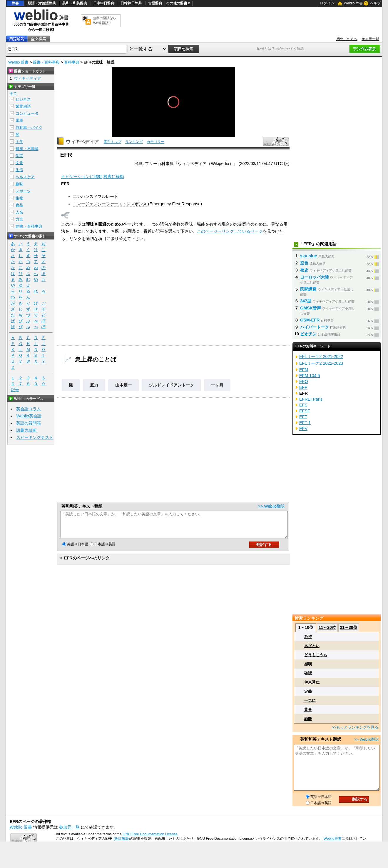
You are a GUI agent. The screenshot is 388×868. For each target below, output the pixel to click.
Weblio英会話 (29, 416)
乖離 (308, 719)
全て (13, 94)
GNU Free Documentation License (150, 834)
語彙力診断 (26, 430)
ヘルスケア (25, 177)
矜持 (308, 637)
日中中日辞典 (104, 3)
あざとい (312, 646)
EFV (303, 429)
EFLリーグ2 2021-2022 (321, 356)
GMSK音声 (311, 308)
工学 (19, 142)
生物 (19, 198)
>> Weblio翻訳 (271, 506)
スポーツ (23, 191)
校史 (304, 270)
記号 (15, 390)
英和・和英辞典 (75, 3)
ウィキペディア (82, 142)
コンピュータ (27, 113)
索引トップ (113, 142)
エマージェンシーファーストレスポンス (110, 204)
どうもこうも (316, 655)
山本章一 (123, 385)
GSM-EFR (310, 320)
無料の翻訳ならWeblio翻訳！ (104, 20)
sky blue (309, 256)
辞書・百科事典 (46, 62)
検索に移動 (114, 176)
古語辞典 (155, 3)
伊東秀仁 (312, 682)
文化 (19, 163)
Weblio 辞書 (353, 3)
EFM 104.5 (310, 376)
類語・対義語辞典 (42, 3)
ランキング (134, 142)
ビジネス (23, 99)
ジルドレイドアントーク (171, 385)
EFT (303, 417)
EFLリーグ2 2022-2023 (321, 363)
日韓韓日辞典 (131, 3)
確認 (308, 673)
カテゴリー (155, 142)
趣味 (19, 184)
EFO (304, 381)
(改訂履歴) (122, 839)
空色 (304, 263)
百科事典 (72, 62)
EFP (303, 387)
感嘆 (308, 664)
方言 (19, 219)
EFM (304, 370)
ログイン (327, 3)
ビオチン (308, 334)
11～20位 (327, 627)
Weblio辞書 (332, 839)
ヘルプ (375, 3)
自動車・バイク (29, 128)
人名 (19, 212)
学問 (19, 156)
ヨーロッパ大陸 (315, 277)
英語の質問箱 (29, 423)
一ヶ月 (217, 385)
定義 (308, 691)
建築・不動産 (27, 149)
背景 (308, 710)
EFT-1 (305, 423)
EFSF (305, 411)
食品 (19, 205)
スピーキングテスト (35, 437)
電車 (19, 120)
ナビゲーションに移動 (82, 176)
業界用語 (23, 106)
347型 (306, 301)
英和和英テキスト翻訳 (82, 506)
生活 (19, 170)
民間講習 (308, 289)
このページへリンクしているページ (230, 231)
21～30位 (348, 627)
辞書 (15, 3)
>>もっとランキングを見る (355, 727)
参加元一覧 (370, 39)
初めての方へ (347, 39)
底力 (94, 385)
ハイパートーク (315, 327)
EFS (303, 405)
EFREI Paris (311, 399)
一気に (310, 700)
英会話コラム (29, 409)
